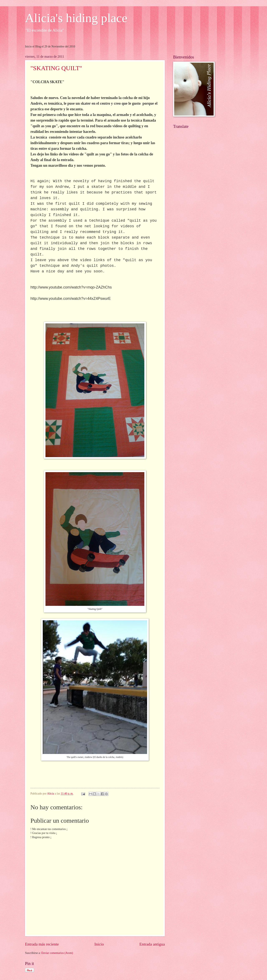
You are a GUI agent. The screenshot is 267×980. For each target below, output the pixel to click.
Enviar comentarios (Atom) (57, 953)
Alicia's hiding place (76, 18)
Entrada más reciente (42, 944)
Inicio (99, 944)
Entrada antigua (152, 944)
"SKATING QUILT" (56, 68)
